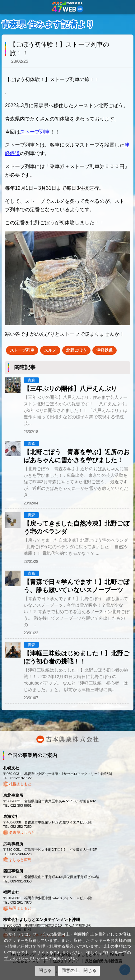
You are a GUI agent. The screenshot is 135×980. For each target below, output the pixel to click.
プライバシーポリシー (24, 958)
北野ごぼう (76, 350)
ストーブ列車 (35, 132)
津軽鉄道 (105, 350)
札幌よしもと (20, 784)
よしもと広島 (20, 860)
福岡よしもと (20, 908)
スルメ (50, 350)
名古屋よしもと (22, 832)
